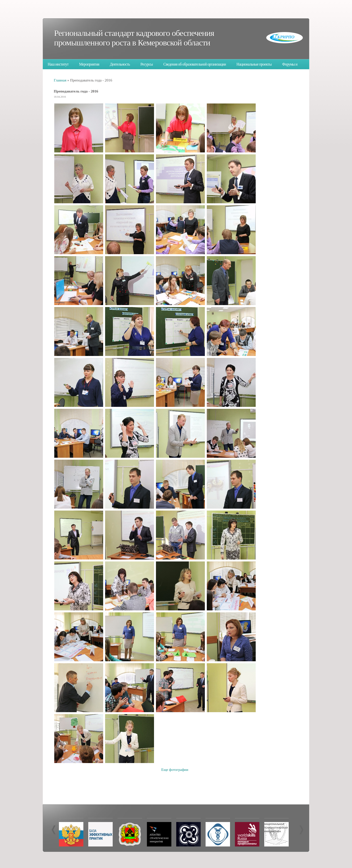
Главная (60, 80)
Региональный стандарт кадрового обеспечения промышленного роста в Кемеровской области (134, 38)
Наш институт (58, 64)
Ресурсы (147, 64)
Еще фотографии (175, 770)
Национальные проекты (254, 64)
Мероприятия (89, 64)
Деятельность (120, 64)
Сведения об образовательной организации (195, 64)
